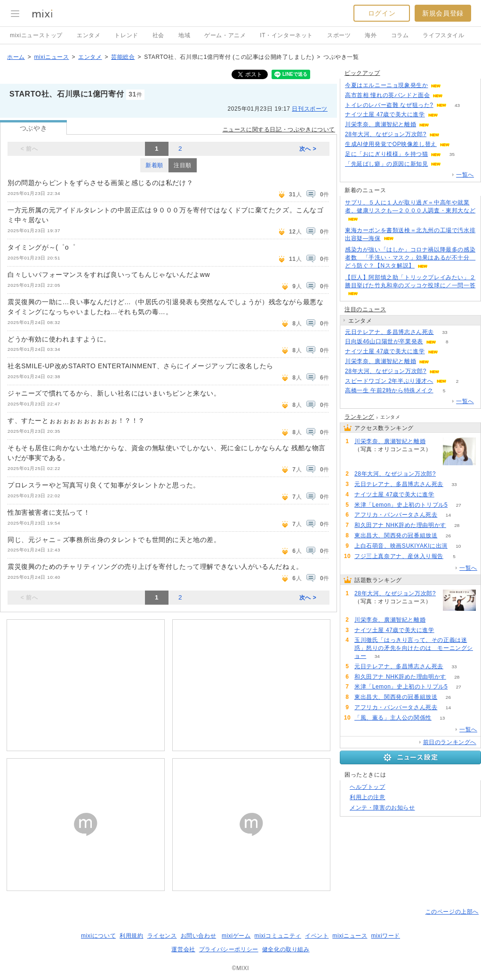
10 (458, 546)
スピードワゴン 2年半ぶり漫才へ (389, 381)
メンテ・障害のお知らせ (382, 808)
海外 (371, 35)
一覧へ (465, 175)
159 (451, 134)
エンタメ (88, 35)
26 (448, 536)
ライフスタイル (443, 35)
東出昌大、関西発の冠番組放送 (396, 535)
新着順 (154, 165)
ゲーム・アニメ (225, 35)
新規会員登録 (443, 13)
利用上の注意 (368, 797)
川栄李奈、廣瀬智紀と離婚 (381, 124)
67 (461, 144)
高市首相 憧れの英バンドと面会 (387, 95)
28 (457, 525)
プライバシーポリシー (229, 949)
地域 (184, 35)
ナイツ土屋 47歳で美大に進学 (385, 114)
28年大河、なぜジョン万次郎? (386, 134)
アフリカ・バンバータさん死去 (396, 515)
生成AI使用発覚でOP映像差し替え (391, 144)
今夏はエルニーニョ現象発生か (386, 85)
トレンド (126, 35)
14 (448, 515)
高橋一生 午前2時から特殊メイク (389, 390)
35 (452, 154)
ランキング (359, 417)
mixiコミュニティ (278, 936)
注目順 (183, 165)
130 (454, 95)
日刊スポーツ (310, 109)
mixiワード (385, 936)
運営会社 (183, 949)
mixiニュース (51, 57)
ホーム (16, 57)
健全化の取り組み (286, 949)
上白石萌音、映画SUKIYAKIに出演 (401, 546)
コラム (400, 35)
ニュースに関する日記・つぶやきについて (279, 130)
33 (445, 332)
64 (440, 125)
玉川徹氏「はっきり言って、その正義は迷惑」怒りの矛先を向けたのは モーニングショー (414, 648)
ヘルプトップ (368, 787)
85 (452, 85)
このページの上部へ (452, 912)
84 (452, 164)
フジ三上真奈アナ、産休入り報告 (399, 556)
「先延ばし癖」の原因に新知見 (386, 164)
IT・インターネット (286, 35)
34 (377, 656)
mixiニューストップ (36, 35)
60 (449, 115)
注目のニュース (365, 309)
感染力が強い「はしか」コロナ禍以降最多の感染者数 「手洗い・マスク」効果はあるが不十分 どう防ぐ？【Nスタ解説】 (410, 258)
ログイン (382, 13)
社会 (158, 35)
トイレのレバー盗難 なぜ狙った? (389, 105)
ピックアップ (362, 73)
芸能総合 (123, 57)
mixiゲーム (236, 936)
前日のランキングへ (450, 742)
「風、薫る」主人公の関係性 (393, 718)
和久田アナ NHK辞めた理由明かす (400, 525)
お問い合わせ (199, 936)
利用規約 (131, 936)
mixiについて (98, 936)
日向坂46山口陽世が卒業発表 (384, 341)
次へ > (308, 149)
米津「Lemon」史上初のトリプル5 (401, 505)
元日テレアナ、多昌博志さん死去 (389, 332)
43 (457, 105)
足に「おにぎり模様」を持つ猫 (386, 154)
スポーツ (339, 35)
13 (442, 718)
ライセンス (162, 936)
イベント (317, 936)
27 (459, 505)
